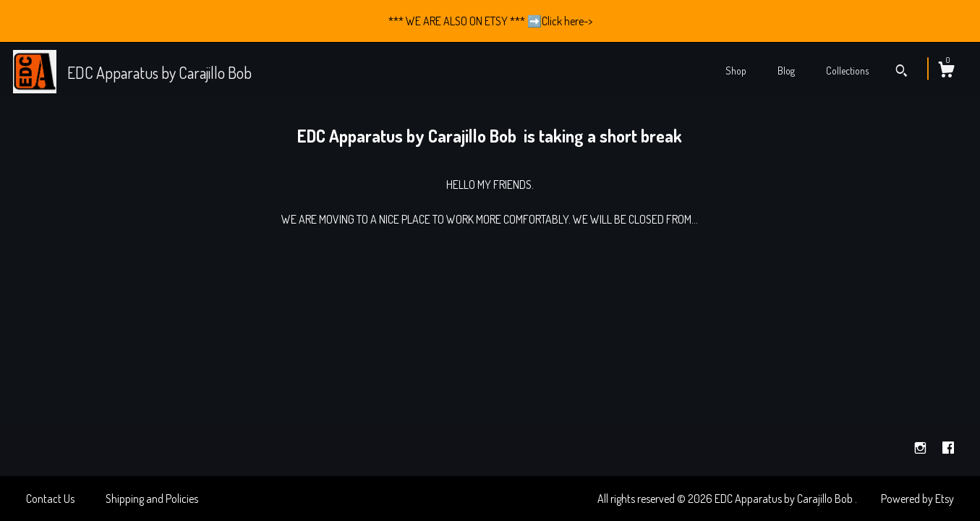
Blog (786, 71)
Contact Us (50, 499)
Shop (736, 71)
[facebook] (948, 448)
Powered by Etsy (917, 499)
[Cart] (946, 72)
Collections (847, 71)
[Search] (902, 72)
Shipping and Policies (152, 499)
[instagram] (921, 448)
